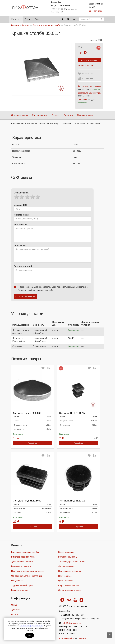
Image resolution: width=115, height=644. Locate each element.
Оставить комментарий (25, 296)
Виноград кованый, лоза (23, 557)
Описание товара (20, 115)
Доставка (68, 115)
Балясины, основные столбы (25, 552)
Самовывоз (83, 100)
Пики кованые (65, 576)
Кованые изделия (20, 590)
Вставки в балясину (68, 557)
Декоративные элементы (23, 562)
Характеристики (40, 115)
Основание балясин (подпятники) (27, 576)
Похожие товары (85, 115)
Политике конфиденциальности (33, 290)
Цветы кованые (66, 581)
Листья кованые (66, 566)
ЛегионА (82, 638)
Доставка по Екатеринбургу (89, 93)
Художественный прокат (23, 585)
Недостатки (20, 245)
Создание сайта (67, 638)
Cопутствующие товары (70, 590)
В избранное (88, 74)
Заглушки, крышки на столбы (72, 562)
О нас (28, 19)
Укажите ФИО (21, 205)
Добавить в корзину (89, 60)
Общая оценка (21, 193)
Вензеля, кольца (66, 552)
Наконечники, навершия (70, 571)
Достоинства (20, 225)
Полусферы (17, 581)
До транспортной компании (89, 86)
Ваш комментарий (23, 266)
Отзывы (56, 115)
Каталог (16, 19)
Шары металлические (69, 585)
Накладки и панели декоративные (27, 571)
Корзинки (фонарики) (21, 566)
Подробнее (32, 443)
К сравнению (88, 78)
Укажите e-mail (21, 215)
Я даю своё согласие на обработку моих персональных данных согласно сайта (52, 288)
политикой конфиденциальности (31, 626)
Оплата (15, 614)
